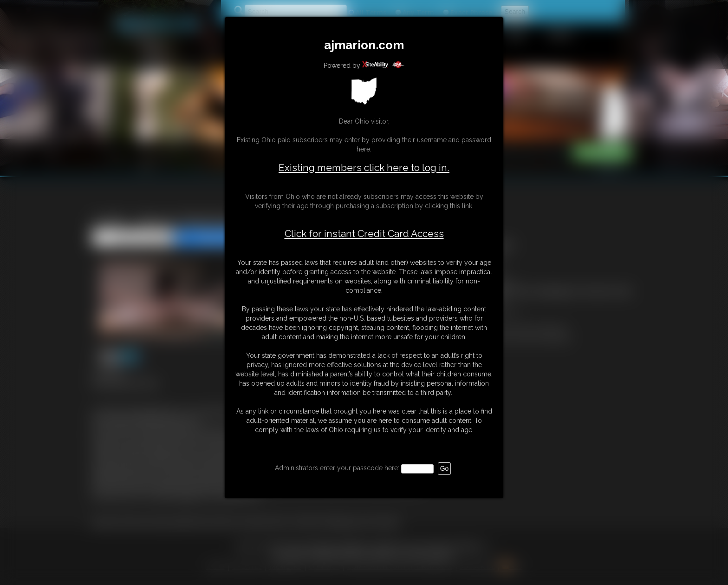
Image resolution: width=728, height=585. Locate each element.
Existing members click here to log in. (364, 168)
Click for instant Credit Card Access (364, 234)
